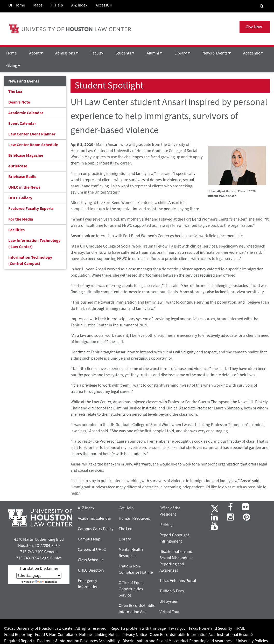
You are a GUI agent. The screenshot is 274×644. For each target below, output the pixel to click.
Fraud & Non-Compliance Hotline (63, 635)
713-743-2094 (28, 558)
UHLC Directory (91, 570)
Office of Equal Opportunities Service (131, 589)
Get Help (126, 508)
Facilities (16, 230)
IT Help (57, 5)
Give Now (255, 27)
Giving (13, 66)
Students (125, 53)
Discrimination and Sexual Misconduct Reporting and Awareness (178, 641)
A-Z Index (79, 5)
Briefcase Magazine (26, 155)
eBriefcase (18, 166)
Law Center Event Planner (32, 134)
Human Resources (134, 518)
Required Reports (19, 641)
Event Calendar (22, 124)
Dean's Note (19, 102)
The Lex (15, 92)
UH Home (17, 5)
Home (11, 53)
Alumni (154, 53)
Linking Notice (107, 635)
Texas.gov (177, 628)
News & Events (217, 53)
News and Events (24, 81)
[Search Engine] (262, 6)
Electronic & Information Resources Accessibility (78, 641)
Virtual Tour (170, 612)
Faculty (97, 53)
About (36, 53)
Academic (253, 53)
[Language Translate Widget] (39, 576)
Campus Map (89, 539)
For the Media (21, 219)
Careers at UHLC (92, 550)
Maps (38, 5)
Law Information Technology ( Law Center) (34, 244)
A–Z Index (86, 508)
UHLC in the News (24, 187)
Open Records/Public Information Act (182, 635)
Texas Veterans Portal (178, 581)
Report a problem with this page (138, 628)
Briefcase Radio (22, 177)
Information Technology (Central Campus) (30, 261)
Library (182, 53)
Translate (46, 582)
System (169, 601)
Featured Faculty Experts (31, 209)
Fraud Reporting (18, 635)
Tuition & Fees (172, 591)
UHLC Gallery (20, 198)
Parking (166, 525)
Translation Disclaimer (39, 568)
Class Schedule (91, 560)
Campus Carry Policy (96, 529)
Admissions (67, 53)
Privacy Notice (135, 635)
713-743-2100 (32, 552)
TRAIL (240, 628)
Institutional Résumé (235, 635)
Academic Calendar (26, 113)
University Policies (252, 641)
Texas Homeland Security (210, 628)
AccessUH (104, 5)
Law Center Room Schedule (33, 145)
